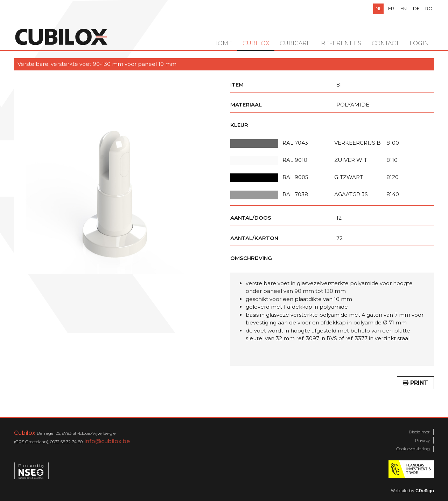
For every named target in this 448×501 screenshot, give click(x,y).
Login (419, 43)
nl (379, 8)
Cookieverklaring (413, 449)
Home (223, 43)
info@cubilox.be (107, 441)
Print (415, 383)
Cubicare (295, 43)
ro (429, 8)
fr (391, 8)
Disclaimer (419, 432)
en (404, 8)
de (416, 8)
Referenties (341, 43)
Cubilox (256, 43)
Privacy (422, 440)
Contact (385, 43)
